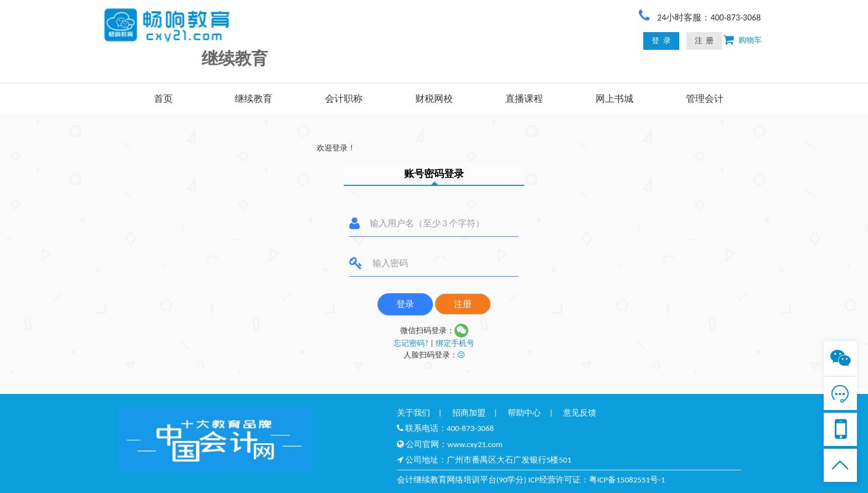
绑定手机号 (455, 343)
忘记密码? (411, 343)
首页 (163, 99)
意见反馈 (580, 413)
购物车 (748, 40)
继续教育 (254, 99)
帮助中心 (524, 413)
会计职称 (344, 99)
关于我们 (414, 413)
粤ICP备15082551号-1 (627, 480)
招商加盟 (469, 413)
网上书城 (614, 99)
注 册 (704, 41)
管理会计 (705, 99)
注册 (463, 304)
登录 (405, 304)
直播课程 (524, 99)
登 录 (661, 41)
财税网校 (434, 99)
